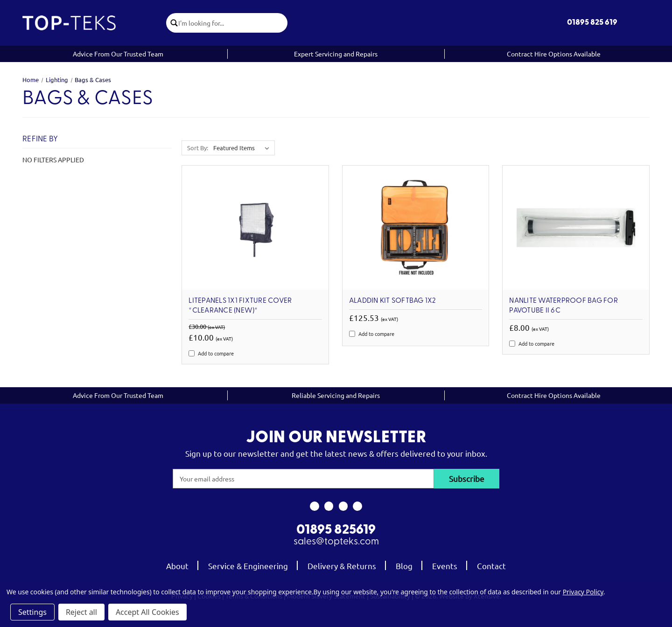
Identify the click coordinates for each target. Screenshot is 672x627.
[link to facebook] (314, 506)
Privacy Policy (583, 592)
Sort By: (198, 148)
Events (445, 566)
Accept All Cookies (147, 612)
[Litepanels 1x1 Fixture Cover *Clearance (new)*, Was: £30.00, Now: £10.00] (255, 228)
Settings (32, 612)
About (177, 566)
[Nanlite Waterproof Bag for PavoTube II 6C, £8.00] (576, 228)
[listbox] (243, 148)
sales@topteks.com (336, 542)
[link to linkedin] (358, 506)
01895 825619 (336, 530)
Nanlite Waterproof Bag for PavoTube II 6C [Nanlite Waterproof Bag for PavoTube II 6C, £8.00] (563, 306)
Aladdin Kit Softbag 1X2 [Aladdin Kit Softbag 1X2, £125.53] (393, 301)
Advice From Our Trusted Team (118, 54)
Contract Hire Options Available (554, 54)
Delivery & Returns (342, 566)
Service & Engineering (248, 566)
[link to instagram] (329, 506)
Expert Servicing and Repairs (336, 54)
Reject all (81, 612)
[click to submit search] (172, 23)
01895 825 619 (592, 23)
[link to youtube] (343, 506)
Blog (404, 566)
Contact (491, 566)
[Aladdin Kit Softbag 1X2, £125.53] (416, 228)
